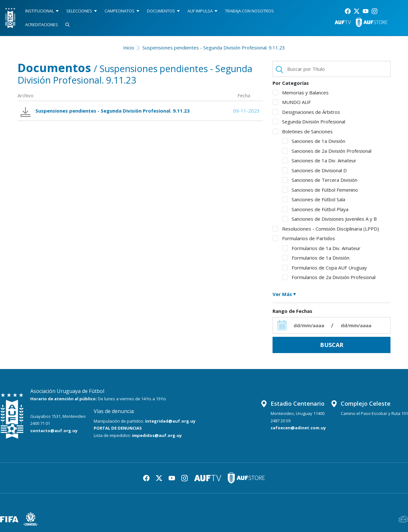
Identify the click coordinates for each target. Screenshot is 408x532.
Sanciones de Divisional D (314, 170)
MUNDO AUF (292, 102)
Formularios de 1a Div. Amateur (321, 248)
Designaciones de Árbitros (306, 112)
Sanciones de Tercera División (320, 180)
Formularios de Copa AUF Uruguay (324, 268)
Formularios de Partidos (304, 238)
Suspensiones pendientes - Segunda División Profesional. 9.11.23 (214, 48)
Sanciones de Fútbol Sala (314, 199)
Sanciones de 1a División (314, 141)
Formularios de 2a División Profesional (329, 277)
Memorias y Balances (301, 92)
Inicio (129, 48)
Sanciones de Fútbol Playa (315, 209)
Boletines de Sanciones (303, 131)
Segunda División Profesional (309, 122)
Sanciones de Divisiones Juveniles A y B (329, 219)
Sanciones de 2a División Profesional (327, 151)
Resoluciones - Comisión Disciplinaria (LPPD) (326, 229)
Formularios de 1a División (316, 258)
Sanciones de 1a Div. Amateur (319, 160)
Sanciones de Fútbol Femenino (320, 190)
